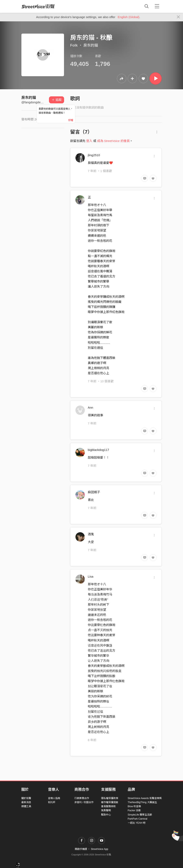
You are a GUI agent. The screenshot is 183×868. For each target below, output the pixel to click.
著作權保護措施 (110, 802)
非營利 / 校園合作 (84, 802)
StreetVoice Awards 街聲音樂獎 (145, 798)
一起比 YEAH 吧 (137, 823)
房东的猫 (91, 45)
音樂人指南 (54, 798)
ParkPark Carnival (138, 819)
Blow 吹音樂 (134, 806)
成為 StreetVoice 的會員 (113, 141)
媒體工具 (26, 806)
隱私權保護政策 (110, 798)
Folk (74, 45)
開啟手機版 (81, 849)
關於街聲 (26, 798)
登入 (89, 141)
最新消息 (26, 802)
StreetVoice (38, 6)
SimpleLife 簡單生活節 (140, 815)
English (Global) (129, 17)
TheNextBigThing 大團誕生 (142, 802)
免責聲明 (106, 810)
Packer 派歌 (134, 810)
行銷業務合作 (82, 798)
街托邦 (52, 802)
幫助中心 (106, 815)
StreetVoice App (100, 849)
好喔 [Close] (71, 120)
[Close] (178, 17)
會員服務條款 (108, 806)
